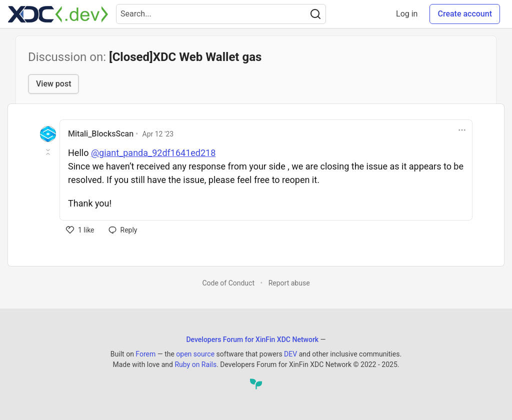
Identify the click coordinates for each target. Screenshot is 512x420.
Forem (145, 354)
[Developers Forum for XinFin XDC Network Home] (58, 14)
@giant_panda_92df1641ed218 (153, 153)
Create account (465, 14)
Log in (407, 14)
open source (195, 354)
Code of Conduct (228, 283)
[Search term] (221, 14)
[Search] (315, 14)
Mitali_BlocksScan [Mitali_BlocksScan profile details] (101, 134)
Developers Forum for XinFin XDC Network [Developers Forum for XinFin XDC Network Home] (252, 339)
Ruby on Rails (195, 364)
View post (53, 84)
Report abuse (289, 283)
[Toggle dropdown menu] (462, 130)
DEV (290, 354)
